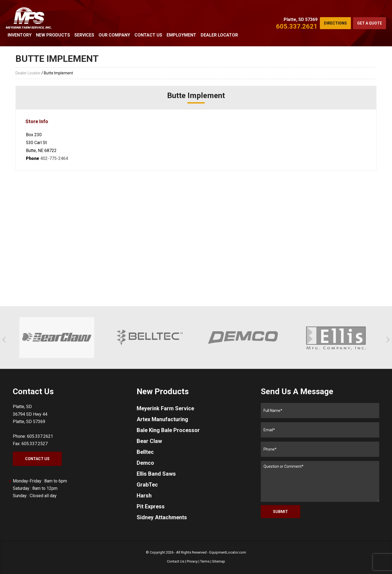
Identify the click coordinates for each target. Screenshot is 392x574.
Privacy (192, 561)
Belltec (145, 452)
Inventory (20, 35)
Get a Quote (370, 23)
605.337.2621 (297, 26)
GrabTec (147, 485)
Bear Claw (149, 441)
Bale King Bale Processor (168, 430)
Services (84, 35)
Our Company (114, 35)
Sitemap (219, 561)
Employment (181, 35)
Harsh (144, 496)
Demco (145, 463)
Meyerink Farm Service (165, 408)
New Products (53, 35)
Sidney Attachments (162, 517)
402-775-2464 (54, 158)
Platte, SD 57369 (301, 19)
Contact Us (148, 35)
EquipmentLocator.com (228, 552)
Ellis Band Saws (156, 474)
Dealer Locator (219, 35)
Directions (335, 23)
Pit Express (151, 506)
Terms (205, 561)
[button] (5, 340)
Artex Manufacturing (162, 419)
